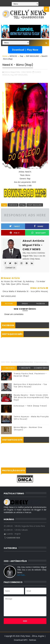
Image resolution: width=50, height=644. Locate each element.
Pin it (15, 233)
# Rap (22, 205)
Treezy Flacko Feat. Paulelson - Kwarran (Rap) (30, 375)
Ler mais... (22, 575)
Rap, (12, 75)
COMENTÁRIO (41, 368)
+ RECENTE (25, 368)
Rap (22, 56)
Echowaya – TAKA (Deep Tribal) (30, 406)
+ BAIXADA (9, 368)
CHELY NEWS (5, 362)
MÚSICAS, (6, 75)
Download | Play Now (25, 50)
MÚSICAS (13, 56)
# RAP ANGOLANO (35, 205)
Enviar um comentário (14, 314)
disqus (25, 304)
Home (5, 56)
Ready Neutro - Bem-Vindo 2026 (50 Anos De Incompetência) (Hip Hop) (31, 397)
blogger (9, 304)
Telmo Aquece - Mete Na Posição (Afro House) (31, 418)
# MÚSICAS (13, 205)
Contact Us (10, 268)
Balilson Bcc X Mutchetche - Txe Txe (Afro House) (30, 385)
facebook (41, 304)
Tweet (15, 226)
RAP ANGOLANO (33, 56)
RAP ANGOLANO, (21, 75)
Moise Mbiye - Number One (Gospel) (28, 429)
